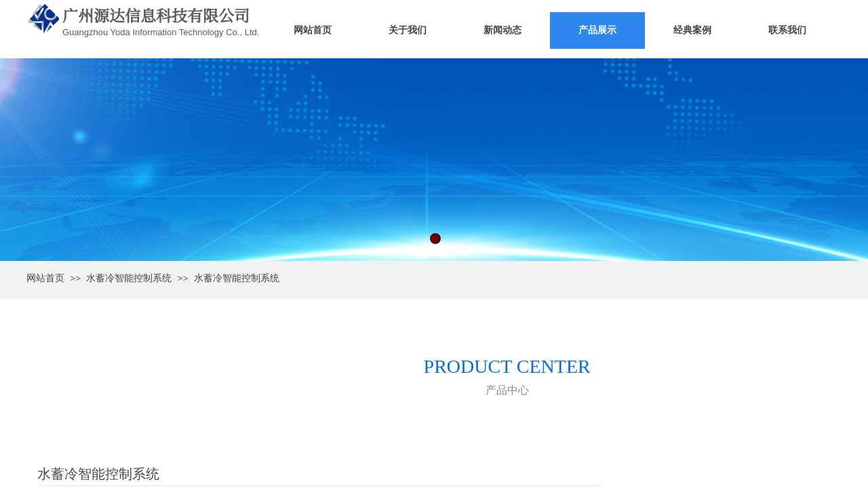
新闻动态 (502, 30)
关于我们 (408, 30)
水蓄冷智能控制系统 (129, 278)
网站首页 (313, 30)
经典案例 (692, 30)
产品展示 (597, 30)
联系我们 (787, 30)
